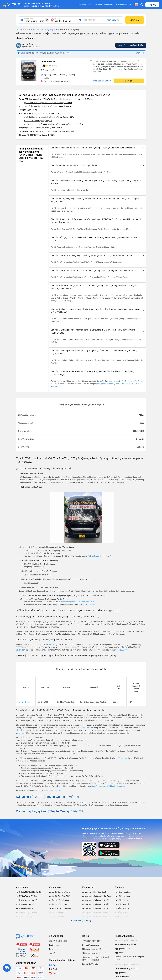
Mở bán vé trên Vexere (104, 5)
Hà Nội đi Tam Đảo (123, 904)
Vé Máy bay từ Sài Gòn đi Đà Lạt (95, 908)
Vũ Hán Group (93, 556)
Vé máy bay (88, 887)
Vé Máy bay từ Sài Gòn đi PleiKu (95, 913)
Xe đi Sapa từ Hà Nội (24, 908)
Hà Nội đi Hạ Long (122, 896)
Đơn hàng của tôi (85, 5)
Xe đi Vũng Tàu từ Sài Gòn (27, 896)
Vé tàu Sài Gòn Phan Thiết (60, 896)
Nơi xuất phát (29, 18)
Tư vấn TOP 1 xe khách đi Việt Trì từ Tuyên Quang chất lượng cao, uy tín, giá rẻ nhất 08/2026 (56, 99)
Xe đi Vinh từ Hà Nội (24, 917)
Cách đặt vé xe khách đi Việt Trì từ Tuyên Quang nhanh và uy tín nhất (46, 131)
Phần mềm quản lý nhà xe (126, 944)
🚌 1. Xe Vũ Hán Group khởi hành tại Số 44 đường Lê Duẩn (48, 103)
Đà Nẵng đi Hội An (123, 908)
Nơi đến (58, 18)
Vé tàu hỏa (55, 887)
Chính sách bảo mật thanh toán (95, 953)
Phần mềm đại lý (122, 977)
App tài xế (119, 953)
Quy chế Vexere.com (90, 945)
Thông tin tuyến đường (28, 110)
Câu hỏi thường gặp (90, 964)
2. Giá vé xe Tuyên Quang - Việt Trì (38, 121)
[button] (97, 148)
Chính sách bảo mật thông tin (94, 949)
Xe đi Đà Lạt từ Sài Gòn (26, 904)
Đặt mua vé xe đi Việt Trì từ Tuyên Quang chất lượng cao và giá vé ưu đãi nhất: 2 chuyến (64, 95)
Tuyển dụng (54, 945)
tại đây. (58, 790)
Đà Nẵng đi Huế (122, 913)
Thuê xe (119, 887)
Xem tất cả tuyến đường (81, 921)
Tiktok (55, 969)
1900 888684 (90, 604)
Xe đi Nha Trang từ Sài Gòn (27, 900)
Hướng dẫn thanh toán (91, 941)
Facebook (57, 965)
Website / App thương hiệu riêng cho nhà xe (130, 958)
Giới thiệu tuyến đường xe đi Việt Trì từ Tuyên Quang (40, 113)
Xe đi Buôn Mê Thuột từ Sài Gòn (29, 892)
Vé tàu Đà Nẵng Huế (57, 913)
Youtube (56, 973)
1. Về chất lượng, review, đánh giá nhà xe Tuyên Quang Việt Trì (49, 117)
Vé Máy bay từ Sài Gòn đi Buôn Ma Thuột (96, 918)
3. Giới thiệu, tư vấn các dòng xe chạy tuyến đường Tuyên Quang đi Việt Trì (54, 124)
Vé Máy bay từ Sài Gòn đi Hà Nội (95, 900)
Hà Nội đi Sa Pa (122, 900)
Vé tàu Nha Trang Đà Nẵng (60, 908)
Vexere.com (78, 624)
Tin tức (52, 949)
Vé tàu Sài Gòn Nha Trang (60, 892)
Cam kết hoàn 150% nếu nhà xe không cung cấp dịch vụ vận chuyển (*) (40, 5)
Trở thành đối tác (124, 5)
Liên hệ (52, 953)
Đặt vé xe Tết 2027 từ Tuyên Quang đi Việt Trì (37, 135)
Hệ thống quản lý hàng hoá (127, 965)
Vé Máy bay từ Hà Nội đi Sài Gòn (95, 892)
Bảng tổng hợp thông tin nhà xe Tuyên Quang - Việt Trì (41, 128)
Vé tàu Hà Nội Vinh (57, 917)
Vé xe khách (21, 30)
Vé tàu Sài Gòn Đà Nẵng (59, 900)
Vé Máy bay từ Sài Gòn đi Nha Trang (97, 896)
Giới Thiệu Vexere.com (58, 941)
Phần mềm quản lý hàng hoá (127, 969)
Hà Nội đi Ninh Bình (123, 892)
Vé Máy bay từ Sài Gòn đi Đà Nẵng (96, 904)
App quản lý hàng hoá (124, 973)
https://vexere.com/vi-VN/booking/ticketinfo (108, 786)
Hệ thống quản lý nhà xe (126, 941)
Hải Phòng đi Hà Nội (123, 917)
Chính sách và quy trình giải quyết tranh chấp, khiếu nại (96, 959)
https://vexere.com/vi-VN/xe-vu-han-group (78, 602)
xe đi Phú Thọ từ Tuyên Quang (39, 30)
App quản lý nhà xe (123, 949)
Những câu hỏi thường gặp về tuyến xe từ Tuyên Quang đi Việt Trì (45, 106)
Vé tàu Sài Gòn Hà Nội (58, 904)
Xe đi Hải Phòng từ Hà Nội (27, 913)
